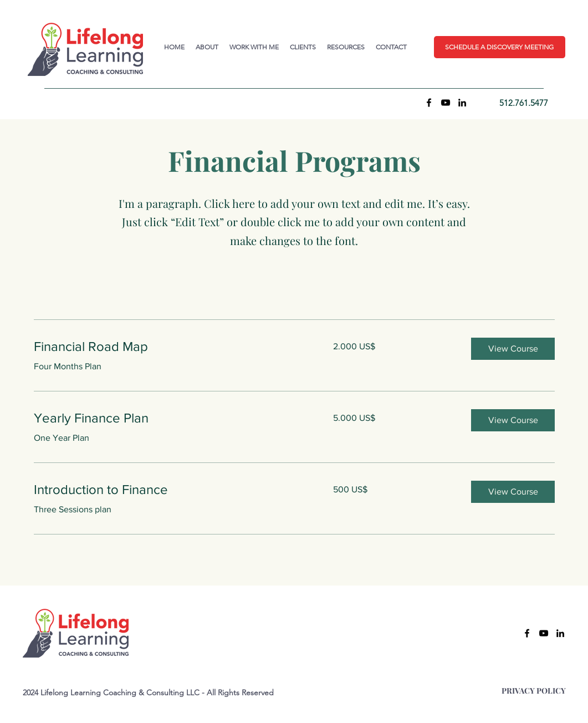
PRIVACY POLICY (534, 691)
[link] (170, 347)
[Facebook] (429, 103)
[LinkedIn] (462, 103)
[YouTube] (446, 103)
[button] (500, 47)
